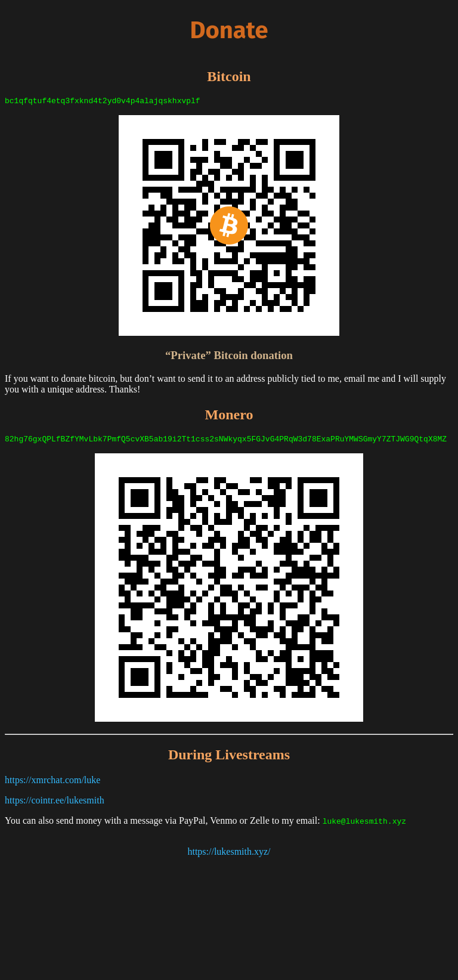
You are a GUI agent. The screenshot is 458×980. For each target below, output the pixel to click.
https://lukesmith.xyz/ (229, 855)
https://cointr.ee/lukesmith (55, 804)
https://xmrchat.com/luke (52, 783)
